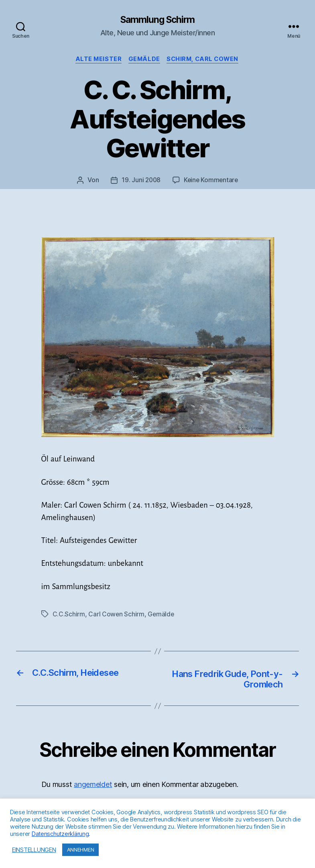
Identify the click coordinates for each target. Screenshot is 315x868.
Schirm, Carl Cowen (205, 60)
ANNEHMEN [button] (81, 850)
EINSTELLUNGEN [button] (34, 850)
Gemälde (144, 60)
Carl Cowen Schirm (116, 615)
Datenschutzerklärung (60, 834)
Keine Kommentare (212, 181)
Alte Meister (97, 60)
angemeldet (93, 786)
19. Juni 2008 (140, 181)
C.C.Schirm (69, 615)
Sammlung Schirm (157, 20)
